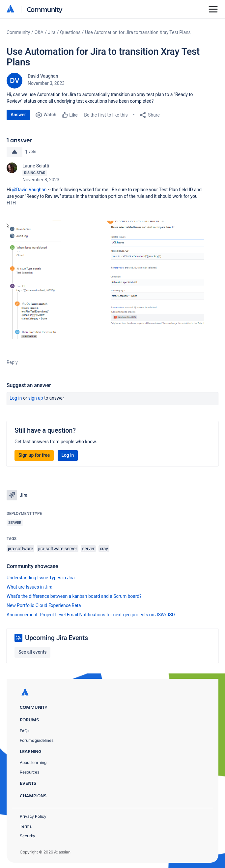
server (88, 549)
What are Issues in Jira (29, 587)
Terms (26, 826)
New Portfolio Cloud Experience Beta (44, 605)
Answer (18, 115)
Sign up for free (34, 455)
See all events (32, 652)
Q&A (39, 32)
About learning (33, 762)
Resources (29, 772)
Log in (16, 398)
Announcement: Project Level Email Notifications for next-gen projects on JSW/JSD (91, 615)
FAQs (25, 731)
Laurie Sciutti (36, 166)
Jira (52, 32)
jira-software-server (58, 549)
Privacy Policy (33, 816)
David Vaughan (43, 76)
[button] (105, 280)
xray (104, 549)
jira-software (20, 549)
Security (28, 836)
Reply (12, 362)
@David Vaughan (29, 190)
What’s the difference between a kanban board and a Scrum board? (74, 596)
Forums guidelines (37, 740)
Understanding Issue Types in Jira (41, 578)
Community (45, 9)
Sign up (36, 398)
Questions (70, 32)
